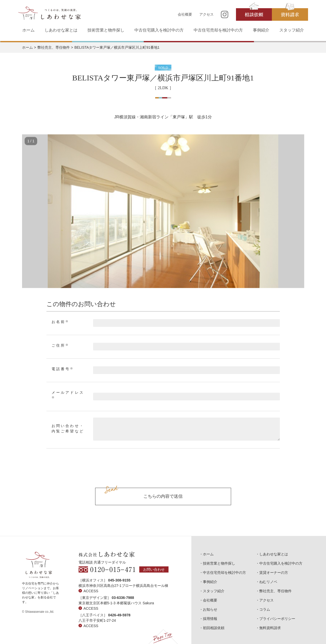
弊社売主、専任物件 (54, 47)
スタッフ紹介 (292, 30)
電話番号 (63, 369)
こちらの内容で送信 (163, 496)
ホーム (28, 30)
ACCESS (91, 591)
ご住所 (61, 345)
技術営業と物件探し (106, 30)
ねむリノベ (268, 582)
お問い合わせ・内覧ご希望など (68, 429)
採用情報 (210, 619)
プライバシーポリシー (277, 619)
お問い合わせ (154, 569)
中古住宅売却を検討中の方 (218, 30)
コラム (265, 609)
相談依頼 (254, 14)
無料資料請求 (270, 628)
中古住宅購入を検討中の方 (159, 30)
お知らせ (210, 609)
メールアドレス (68, 395)
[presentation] (163, 474)
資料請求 (290, 14)
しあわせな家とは (61, 30)
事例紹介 (261, 30)
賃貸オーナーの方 (274, 573)
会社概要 (185, 14)
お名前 (61, 322)
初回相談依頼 (214, 628)
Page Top (163, 637)
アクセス (206, 14)
